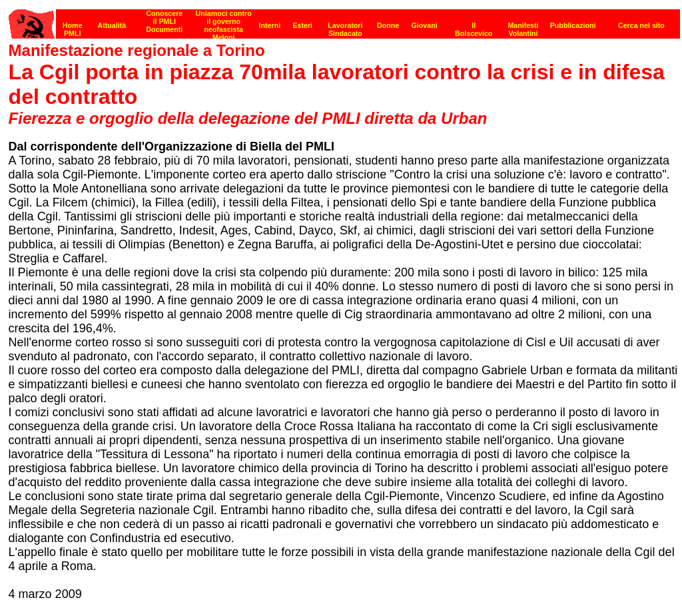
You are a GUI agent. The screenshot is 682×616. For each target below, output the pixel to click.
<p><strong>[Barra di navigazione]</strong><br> (344, 20)
